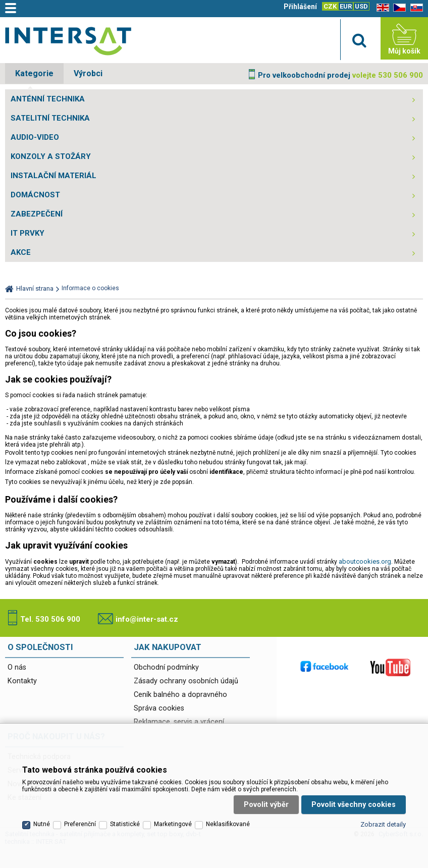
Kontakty (22, 681)
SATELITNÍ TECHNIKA (50, 118)
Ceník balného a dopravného (180, 695)
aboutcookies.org (365, 561)
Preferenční (80, 824)
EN (381, 8)
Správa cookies (159, 708)
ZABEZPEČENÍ (37, 214)
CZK (330, 6)
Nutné (42, 824)
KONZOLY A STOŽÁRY (51, 156)
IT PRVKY (28, 233)
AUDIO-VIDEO (35, 137)
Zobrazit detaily (383, 824)
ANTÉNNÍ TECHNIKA (48, 99)
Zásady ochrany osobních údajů (186, 681)
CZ (398, 8)
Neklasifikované (228, 824)
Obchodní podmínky (166, 667)
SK (415, 8)
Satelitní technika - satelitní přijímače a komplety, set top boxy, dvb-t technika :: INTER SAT (68, 41)
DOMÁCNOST (35, 195)
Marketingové (173, 824)
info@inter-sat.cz (147, 619)
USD (361, 6)
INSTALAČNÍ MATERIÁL (54, 176)
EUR (346, 6)
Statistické (125, 824)
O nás (17, 667)
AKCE (21, 252)
